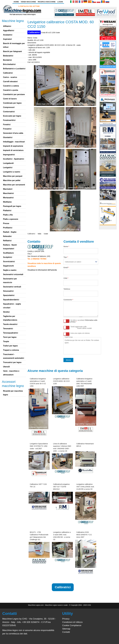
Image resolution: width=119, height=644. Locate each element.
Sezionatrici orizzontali (13, 274)
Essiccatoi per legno (12, 116)
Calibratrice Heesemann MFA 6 (85, 445)
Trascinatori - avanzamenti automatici (14, 356)
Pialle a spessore (11, 219)
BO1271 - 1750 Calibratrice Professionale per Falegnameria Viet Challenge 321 (39, 536)
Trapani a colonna (11, 350)
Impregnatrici (9, 155)
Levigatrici (8, 168)
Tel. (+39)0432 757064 (37, 259)
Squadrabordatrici (11, 300)
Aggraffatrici (9, 31)
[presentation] (82, 348)
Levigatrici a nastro (12, 172)
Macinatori (8, 189)
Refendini (7, 236)
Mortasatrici (8, 198)
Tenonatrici (8, 329)
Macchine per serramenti (14, 185)
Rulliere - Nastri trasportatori (10, 247)
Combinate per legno (12, 103)
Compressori (9, 107)
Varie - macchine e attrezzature (11, 373)
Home (16, 2)
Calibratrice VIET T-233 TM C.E (38, 485)
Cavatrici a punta (11, 90)
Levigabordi (8, 163)
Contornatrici (9, 112)
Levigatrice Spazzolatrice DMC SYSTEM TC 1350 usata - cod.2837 (39, 446)
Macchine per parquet (13, 176)
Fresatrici (7, 129)
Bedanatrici (8, 56)
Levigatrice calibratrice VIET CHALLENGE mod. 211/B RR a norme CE (85, 487)
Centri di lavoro (10, 99)
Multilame (7, 202)
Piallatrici (7, 211)
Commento (68, 300)
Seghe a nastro (10, 270)
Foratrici (7, 125)
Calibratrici (34, 32)
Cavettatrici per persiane (14, 94)
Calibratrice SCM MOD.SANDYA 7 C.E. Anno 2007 (84, 535)
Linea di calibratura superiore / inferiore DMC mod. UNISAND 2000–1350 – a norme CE (62, 447)
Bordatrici (7, 60)
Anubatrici (8, 35)
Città (66, 278)
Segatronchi (8, 266)
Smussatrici (8, 291)
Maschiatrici (8, 193)
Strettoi (6, 312)
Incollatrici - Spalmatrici (14, 159)
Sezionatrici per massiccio (10, 281)
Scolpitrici (7, 257)
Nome (66, 246)
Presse (6, 223)
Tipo (66, 257)
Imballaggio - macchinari (14, 142)
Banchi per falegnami (12, 51)
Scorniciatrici (9, 262)
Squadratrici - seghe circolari (12, 306)
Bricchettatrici (9, 64)
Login (60, 2)
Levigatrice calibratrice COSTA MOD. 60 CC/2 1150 (61, 381)
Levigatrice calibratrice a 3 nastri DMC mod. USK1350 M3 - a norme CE (62, 536)
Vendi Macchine (28, 2)
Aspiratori (7, 39)
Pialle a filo (8, 215)
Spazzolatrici (9, 295)
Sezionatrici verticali (12, 287)
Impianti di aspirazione (13, 146)
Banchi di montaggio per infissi (14, 45)
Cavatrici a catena (11, 86)
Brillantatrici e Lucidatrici (14, 69)
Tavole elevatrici (10, 324)
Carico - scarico (10, 77)
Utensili (6, 367)
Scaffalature (8, 253)
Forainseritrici (9, 120)
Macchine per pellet (12, 180)
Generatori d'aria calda (13, 133)
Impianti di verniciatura (13, 150)
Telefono (67, 289)
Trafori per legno (10, 346)
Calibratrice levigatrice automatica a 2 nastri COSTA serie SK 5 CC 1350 (38, 382)
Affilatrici (7, 26)
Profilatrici (8, 228)
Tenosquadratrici (11, 333)
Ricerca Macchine (47, 2)
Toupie (6, 341)
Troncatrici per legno (12, 362)
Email (66, 268)
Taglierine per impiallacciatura (10, 318)
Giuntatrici (8, 137)
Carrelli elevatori (10, 82)
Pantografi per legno (12, 206)
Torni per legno (10, 337)
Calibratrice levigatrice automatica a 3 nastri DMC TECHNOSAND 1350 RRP (84, 382)
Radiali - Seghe (10, 232)
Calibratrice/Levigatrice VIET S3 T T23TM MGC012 (61, 487)
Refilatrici (7, 241)
